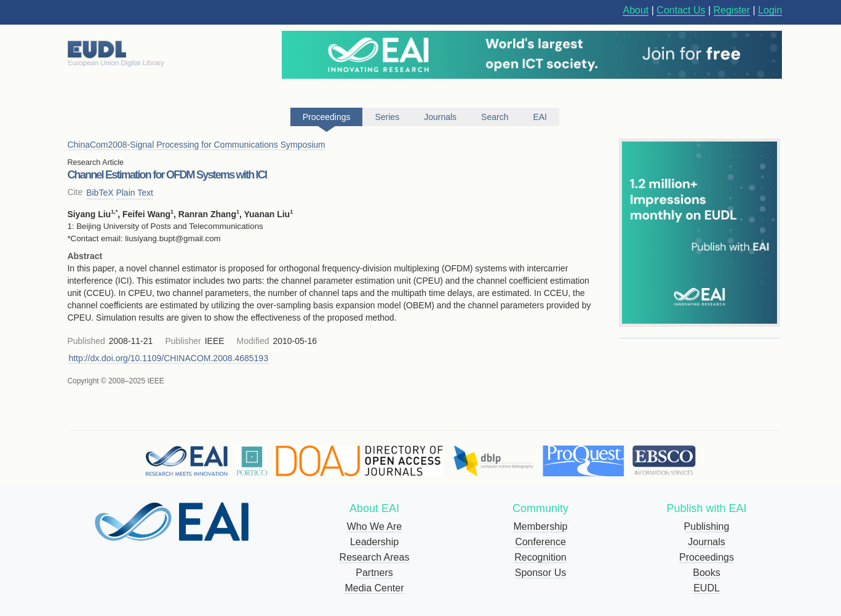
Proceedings (707, 557)
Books (706, 573)
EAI (540, 117)
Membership (540, 526)
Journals (706, 542)
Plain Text (134, 193)
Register (732, 10)
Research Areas (375, 557)
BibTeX (100, 193)
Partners (374, 573)
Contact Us (681, 10)
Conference (540, 542)
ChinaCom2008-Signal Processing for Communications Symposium (196, 145)
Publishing (707, 526)
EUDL (707, 588)
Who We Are (375, 526)
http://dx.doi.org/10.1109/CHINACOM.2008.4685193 (168, 358)
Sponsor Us (541, 573)
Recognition (540, 557)
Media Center (374, 588)
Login (770, 10)
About (636, 10)
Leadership (374, 542)
